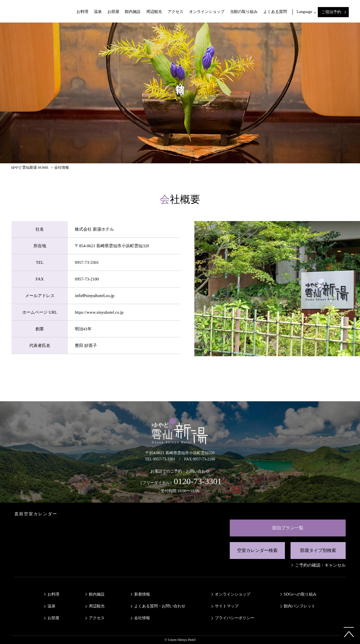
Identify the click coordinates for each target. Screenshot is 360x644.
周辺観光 (154, 12)
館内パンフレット (300, 606)
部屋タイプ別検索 (318, 550)
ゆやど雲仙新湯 (32, 11)
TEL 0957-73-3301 (160, 459)
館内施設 (133, 12)
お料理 (82, 12)
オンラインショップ (207, 12)
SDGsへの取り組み (300, 594)
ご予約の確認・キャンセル (320, 565)
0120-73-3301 (198, 481)
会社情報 (142, 618)
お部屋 (113, 12)
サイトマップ (227, 606)
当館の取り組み (244, 12)
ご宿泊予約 (331, 12)
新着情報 (142, 594)
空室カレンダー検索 (257, 550)
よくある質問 (275, 12)
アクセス (175, 12)
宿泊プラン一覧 (288, 528)
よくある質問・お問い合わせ (160, 606)
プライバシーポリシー (235, 618)
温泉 (98, 12)
